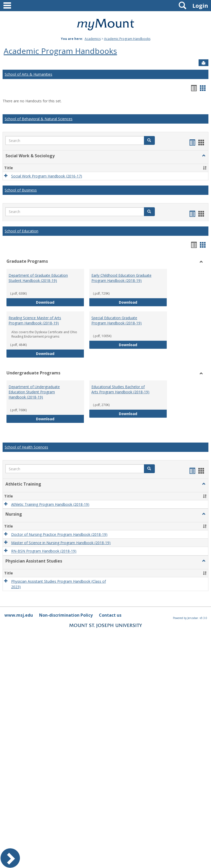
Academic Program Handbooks (127, 39)
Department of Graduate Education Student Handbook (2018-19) (38, 278)
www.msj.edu (19, 615)
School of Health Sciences (26, 447)
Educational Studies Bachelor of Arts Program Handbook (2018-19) (120, 389)
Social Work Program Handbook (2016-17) (47, 176)
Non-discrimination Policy (66, 615)
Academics (93, 39)
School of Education (21, 231)
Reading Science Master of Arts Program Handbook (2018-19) (35, 320)
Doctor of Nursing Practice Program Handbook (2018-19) (59, 534)
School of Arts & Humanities (28, 74)
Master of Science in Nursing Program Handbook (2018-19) (61, 543)
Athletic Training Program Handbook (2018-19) (50, 504)
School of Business (21, 190)
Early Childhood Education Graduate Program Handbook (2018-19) (121, 278)
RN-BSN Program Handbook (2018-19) (44, 551)
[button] (149, 140)
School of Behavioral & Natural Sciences (39, 119)
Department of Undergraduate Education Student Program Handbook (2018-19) (34, 392)
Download (60, 302)
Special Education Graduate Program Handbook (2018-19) (117, 320)
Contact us (110, 615)
